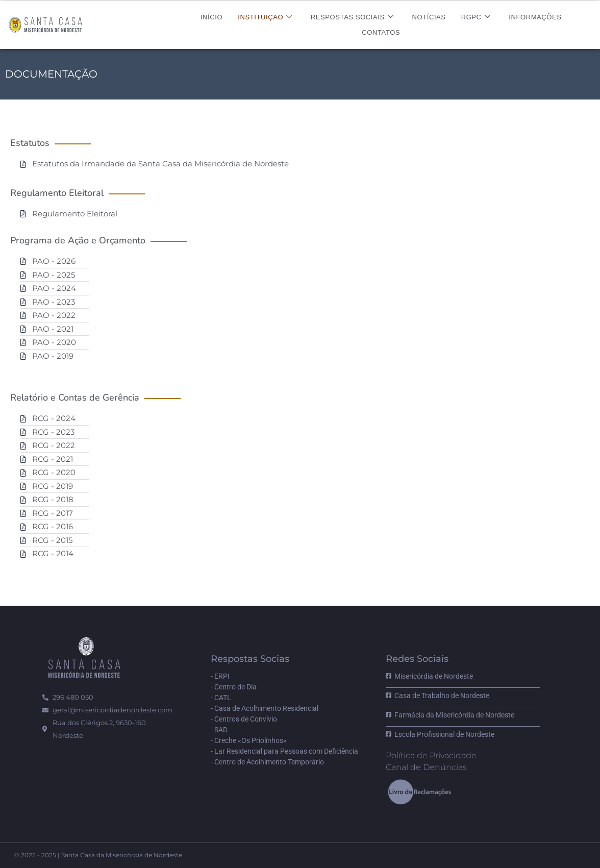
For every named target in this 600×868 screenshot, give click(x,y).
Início (211, 17)
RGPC (476, 17)
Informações (535, 17)
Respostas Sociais (352, 17)
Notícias (429, 17)
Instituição (265, 17)
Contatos (381, 32)
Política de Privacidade (431, 755)
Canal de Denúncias (426, 767)
